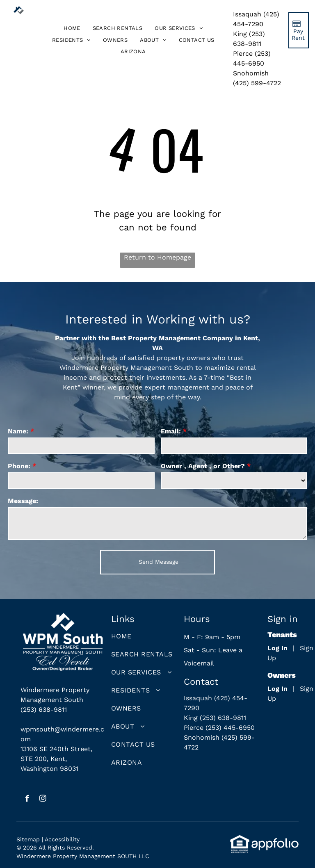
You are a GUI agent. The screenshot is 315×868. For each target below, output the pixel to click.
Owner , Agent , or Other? (203, 466)
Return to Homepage (157, 257)
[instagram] (43, 800)
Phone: (19, 466)
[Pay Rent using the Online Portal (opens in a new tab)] (299, 30)
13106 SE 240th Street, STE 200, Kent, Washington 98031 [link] (56, 759)
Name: (18, 431)
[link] (133, 52)
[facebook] (27, 800)
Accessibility (62, 839)
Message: (23, 501)
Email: (171, 431)
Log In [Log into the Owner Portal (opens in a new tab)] (277, 689)
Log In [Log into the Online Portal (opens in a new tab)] (277, 648)
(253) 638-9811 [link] (44, 710)
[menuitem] (72, 28)
